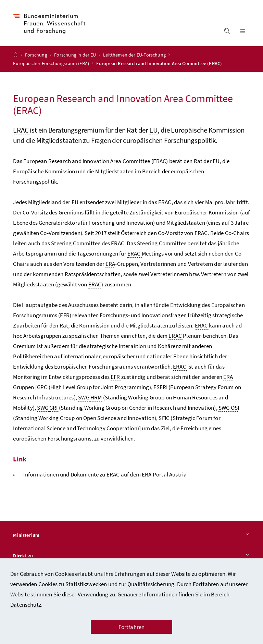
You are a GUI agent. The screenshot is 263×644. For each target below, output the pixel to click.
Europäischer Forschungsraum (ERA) (52, 64)
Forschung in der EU (76, 56)
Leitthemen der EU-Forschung (135, 56)
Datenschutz (26, 605)
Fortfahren (132, 627)
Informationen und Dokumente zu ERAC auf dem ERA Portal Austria (105, 475)
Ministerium (131, 536)
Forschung (37, 56)
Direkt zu (131, 557)
